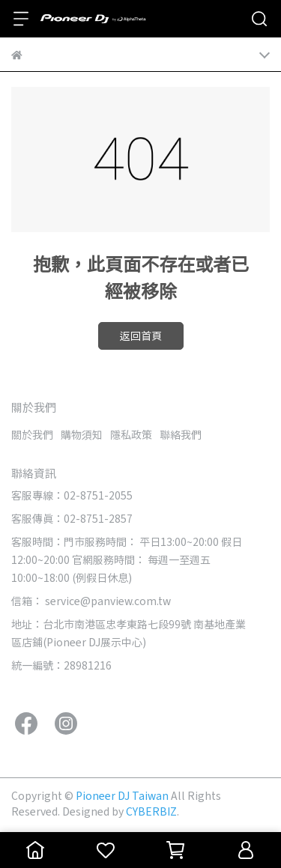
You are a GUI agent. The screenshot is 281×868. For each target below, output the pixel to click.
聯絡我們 (181, 434)
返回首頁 (141, 336)
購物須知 (82, 434)
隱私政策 (131, 434)
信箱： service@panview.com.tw (91, 601)
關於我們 (32, 434)
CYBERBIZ (151, 811)
